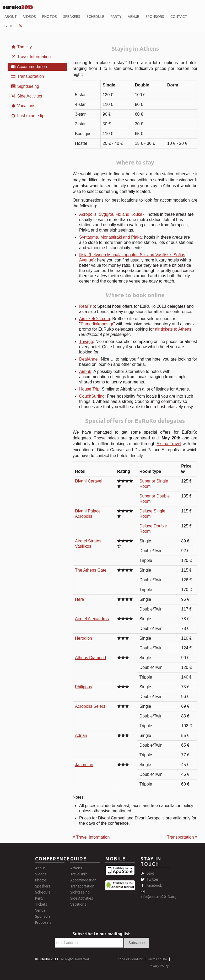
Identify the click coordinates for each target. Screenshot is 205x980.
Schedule (95, 17)
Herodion (83, 638)
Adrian (81, 735)
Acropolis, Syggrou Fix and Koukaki (112, 214)
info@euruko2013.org (158, 897)
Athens (76, 868)
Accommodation (29, 67)
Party (116, 17)
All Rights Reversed (75, 959)
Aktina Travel (169, 444)
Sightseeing (25, 86)
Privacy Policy (159, 966)
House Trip (89, 389)
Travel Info (79, 874)
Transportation (27, 76)
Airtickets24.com (95, 319)
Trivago (86, 342)
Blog (9, 26)
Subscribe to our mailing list (101, 934)
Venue (134, 17)
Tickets (41, 904)
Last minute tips (29, 116)
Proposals (43, 922)
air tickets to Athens (173, 329)
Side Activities (82, 898)
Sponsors (155, 17)
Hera (80, 599)
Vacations (23, 106)
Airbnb (85, 371)
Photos (50, 17)
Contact (179, 17)
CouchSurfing (92, 396)
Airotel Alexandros (92, 619)
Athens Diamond (90, 658)
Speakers (72, 17)
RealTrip (87, 306)
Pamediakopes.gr (97, 324)
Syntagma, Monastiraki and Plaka (110, 237)
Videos (29, 17)
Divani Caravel (89, 481)
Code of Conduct (130, 959)
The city (21, 47)
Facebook (154, 885)
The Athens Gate (91, 570)
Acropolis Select (90, 706)
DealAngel (89, 359)
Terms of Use (157, 959)
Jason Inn (84, 765)
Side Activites (26, 96)
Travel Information (31, 57)
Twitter (152, 879)
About (11, 17)
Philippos (83, 687)
